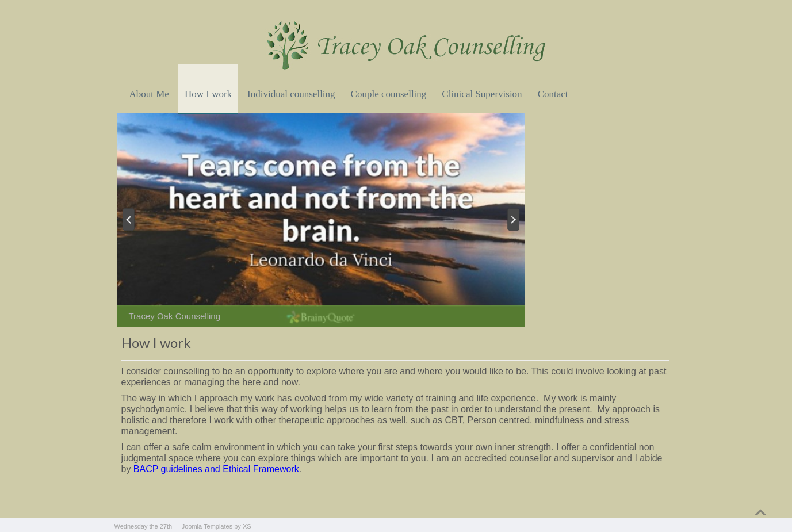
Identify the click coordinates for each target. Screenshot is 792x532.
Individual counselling (291, 94)
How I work (208, 94)
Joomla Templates (207, 526)
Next (514, 219)
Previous (128, 219)
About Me (149, 94)
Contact (553, 94)
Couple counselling (389, 94)
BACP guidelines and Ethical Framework (216, 469)
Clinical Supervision (482, 94)
